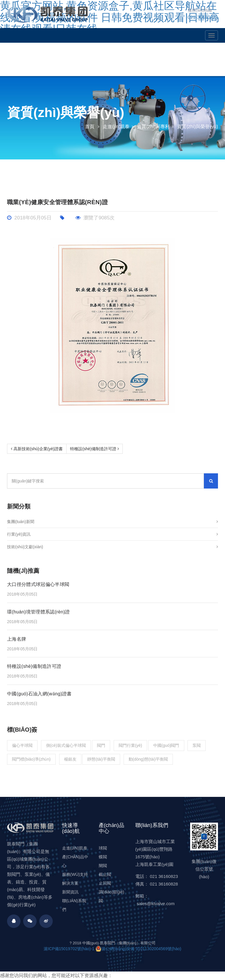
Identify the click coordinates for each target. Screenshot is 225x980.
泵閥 (197, 745)
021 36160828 (164, 884)
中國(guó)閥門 (166, 745)
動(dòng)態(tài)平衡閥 (148, 759)
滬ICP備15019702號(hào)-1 (69, 949)
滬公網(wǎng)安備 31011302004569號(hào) (138, 949)
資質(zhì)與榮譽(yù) (197, 127)
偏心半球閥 (22, 745)
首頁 (90, 127)
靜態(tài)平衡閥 (101, 759)
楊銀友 (70, 759)
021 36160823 (164, 876)
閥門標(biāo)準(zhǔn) (31, 759)
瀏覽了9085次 (95, 218)
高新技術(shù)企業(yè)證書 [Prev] (37, 449)
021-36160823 (203, 17)
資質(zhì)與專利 (153, 127)
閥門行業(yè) (130, 745)
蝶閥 (103, 857)
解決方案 (70, 883)
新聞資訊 (70, 892)
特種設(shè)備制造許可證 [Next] (94, 449)
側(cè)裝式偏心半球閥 (66, 745)
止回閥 (105, 883)
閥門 (101, 745)
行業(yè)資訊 (112, 534)
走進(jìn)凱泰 (116, 127)
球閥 (103, 848)
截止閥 (105, 874)
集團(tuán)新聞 (112, 522)
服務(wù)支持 (75, 874)
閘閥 (103, 866)
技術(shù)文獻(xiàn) (112, 547)
